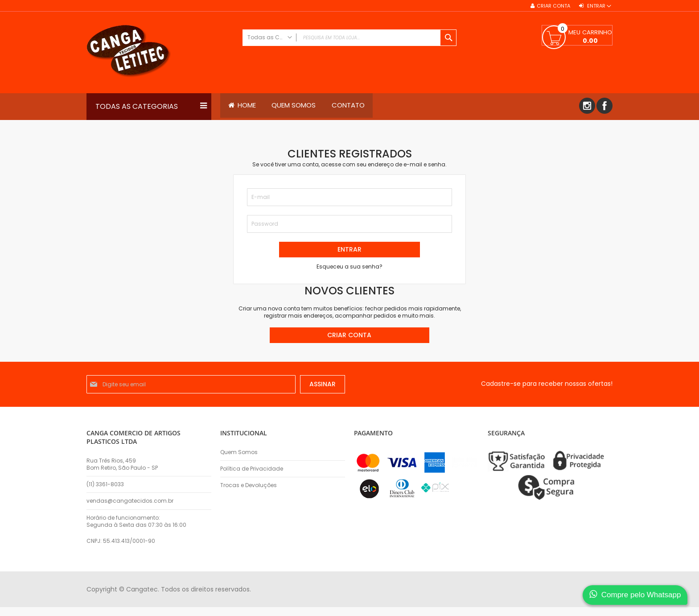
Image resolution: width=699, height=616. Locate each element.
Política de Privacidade (252, 469)
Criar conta (553, 6)
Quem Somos (239, 452)
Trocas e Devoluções (249, 485)
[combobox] (349, 38)
